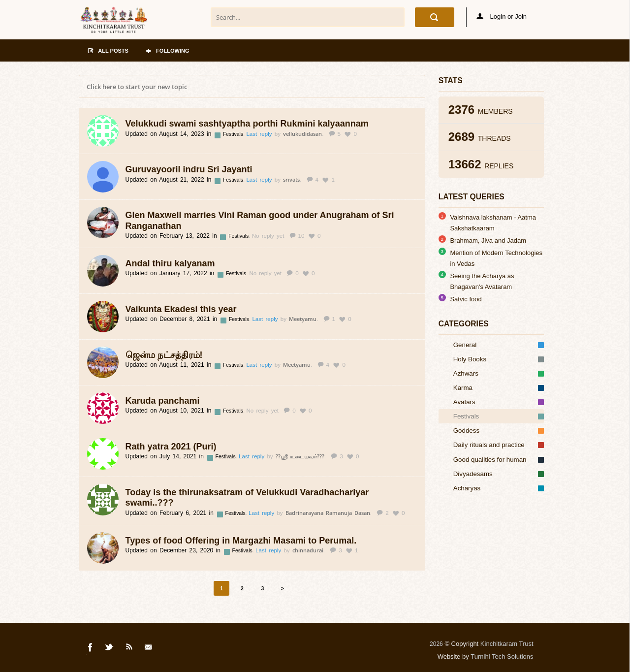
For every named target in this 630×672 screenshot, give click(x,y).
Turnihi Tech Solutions (502, 656)
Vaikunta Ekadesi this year (181, 309)
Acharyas (499, 488)
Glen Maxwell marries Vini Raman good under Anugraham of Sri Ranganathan (260, 221)
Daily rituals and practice (499, 445)
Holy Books (499, 359)
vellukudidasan (302, 134)
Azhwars (499, 373)
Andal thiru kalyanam (170, 263)
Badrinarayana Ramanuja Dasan (328, 513)
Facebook (91, 649)
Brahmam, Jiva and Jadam (488, 240)
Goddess (499, 431)
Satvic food (466, 299)
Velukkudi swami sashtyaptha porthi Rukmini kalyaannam (247, 124)
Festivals (234, 134)
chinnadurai (308, 550)
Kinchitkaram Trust (507, 644)
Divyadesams (499, 474)
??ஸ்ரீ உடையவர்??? (300, 456)
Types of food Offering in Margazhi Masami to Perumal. (241, 541)
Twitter (110, 649)
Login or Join (502, 16)
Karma (499, 388)
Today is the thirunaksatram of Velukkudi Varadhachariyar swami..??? (247, 498)
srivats (291, 179)
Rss (129, 649)
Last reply (260, 134)
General (499, 345)
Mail (149, 649)
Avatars (499, 402)
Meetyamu (303, 319)
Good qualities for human (499, 460)
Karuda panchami (163, 401)
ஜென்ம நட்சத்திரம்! (164, 355)
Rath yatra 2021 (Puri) (171, 447)
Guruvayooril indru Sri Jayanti (189, 169)
